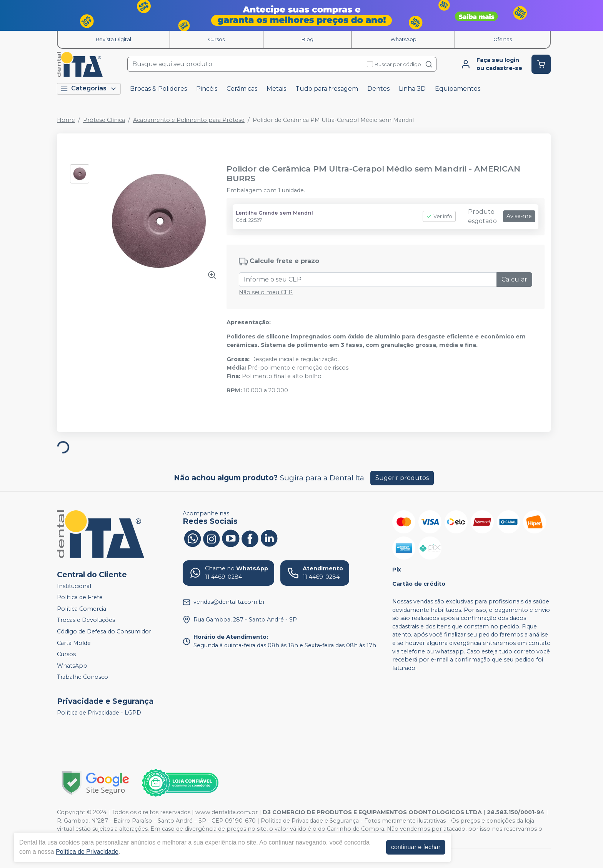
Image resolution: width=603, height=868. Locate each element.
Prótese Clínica (104, 120)
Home (66, 120)
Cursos (216, 39)
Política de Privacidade (87, 852)
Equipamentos (458, 89)
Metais (276, 89)
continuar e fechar (416, 847)
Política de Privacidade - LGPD (99, 713)
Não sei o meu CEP (266, 292)
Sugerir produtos (402, 478)
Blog (307, 39)
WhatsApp (403, 39)
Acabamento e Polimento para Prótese (189, 120)
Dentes (378, 89)
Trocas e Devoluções (86, 620)
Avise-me (519, 216)
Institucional (74, 586)
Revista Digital (113, 39)
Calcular (514, 279)
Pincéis (207, 89)
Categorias (89, 89)
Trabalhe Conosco (82, 677)
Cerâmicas (242, 89)
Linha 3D (412, 89)
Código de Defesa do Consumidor (104, 631)
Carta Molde (74, 643)
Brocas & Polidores (158, 89)
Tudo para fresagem (327, 89)
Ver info (439, 216)
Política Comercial (82, 609)
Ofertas (503, 39)
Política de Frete (80, 597)
